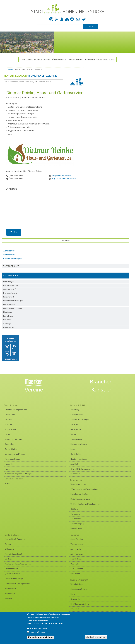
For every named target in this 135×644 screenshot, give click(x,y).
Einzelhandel (9, 297)
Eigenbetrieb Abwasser (79, 444)
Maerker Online (76, 529)
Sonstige (7, 324)
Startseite (10, 69)
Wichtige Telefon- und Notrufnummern (85, 504)
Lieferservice (9, 255)
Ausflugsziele (76, 549)
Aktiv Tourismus (77, 554)
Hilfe (72, 18)
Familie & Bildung (75, 59)
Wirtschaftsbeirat (77, 584)
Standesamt (75, 514)
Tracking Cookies (38, 632)
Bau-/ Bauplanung (11, 285)
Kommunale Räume (12, 459)
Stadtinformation (77, 539)
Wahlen (73, 434)
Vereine (34, 390)
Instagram (51, 18)
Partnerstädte (76, 574)
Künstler (101, 390)
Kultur (7, 484)
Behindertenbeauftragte (14, 579)
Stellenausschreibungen (80, 420)
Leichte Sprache (67, 18)
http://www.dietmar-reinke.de (64, 178)
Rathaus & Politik (42, 59)
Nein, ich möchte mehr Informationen (45, 623)
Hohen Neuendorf (31, 76)
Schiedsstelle (76, 519)
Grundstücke (75, 599)
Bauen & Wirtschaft (106, 59)
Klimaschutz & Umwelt (14, 439)
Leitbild (8, 434)
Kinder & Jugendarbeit (13, 554)
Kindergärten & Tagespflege (16, 539)
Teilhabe (8, 598)
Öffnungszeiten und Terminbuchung (84, 489)
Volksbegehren (76, 439)
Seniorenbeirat (10, 589)
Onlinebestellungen (12, 259)
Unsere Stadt (10, 415)
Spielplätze (9, 559)
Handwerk (8, 312)
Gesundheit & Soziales (13, 308)
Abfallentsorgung (77, 524)
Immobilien (8, 316)
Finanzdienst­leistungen (13, 301)
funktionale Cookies (39, 629)
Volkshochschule (11, 569)
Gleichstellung (76, 454)
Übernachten (9, 327)
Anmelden (62, 18)
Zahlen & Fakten (11, 449)
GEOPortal (74, 509)
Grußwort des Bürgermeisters (16, 410)
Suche (91, 26)
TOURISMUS (90, 59)
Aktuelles (8, 420)
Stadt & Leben (26, 59)
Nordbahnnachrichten (79, 459)
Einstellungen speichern (40, 637)
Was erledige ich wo (78, 484)
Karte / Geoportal (77, 569)
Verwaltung (75, 410)
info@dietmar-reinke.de (61, 176)
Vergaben (74, 424)
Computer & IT (9, 289)
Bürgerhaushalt (11, 429)
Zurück (14, 232)
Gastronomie (9, 305)
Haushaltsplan (76, 429)
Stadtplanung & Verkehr (79, 589)
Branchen (101, 382)
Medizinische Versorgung (80, 499)
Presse (84, 18)
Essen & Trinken (76, 559)
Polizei (7, 469)
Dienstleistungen (10, 293)
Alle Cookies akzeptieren (96, 637)
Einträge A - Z (11, 266)
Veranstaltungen (77, 544)
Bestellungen (9, 282)
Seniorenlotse (10, 594)
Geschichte (9, 444)
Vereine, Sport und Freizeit (15, 454)
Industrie (7, 320)
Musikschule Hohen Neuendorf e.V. (18, 564)
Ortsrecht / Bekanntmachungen (82, 469)
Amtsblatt (74, 464)
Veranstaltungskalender (14, 479)
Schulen (8, 544)
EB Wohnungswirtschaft (80, 604)
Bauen (73, 594)
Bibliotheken (10, 549)
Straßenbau (75, 609)
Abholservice (9, 251)
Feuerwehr (9, 464)
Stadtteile (9, 424)
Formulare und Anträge (79, 494)
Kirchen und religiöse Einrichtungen (18, 474)
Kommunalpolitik (77, 415)
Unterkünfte (75, 564)
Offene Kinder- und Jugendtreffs (18, 584)
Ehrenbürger (75, 474)
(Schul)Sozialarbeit (12, 574)
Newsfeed (56, 18)
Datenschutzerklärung (40, 620)
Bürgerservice (59, 59)
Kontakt (78, 18)
